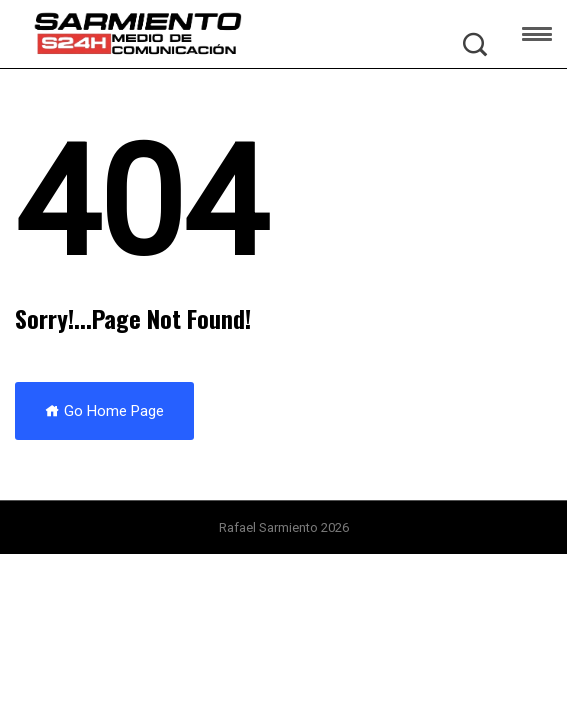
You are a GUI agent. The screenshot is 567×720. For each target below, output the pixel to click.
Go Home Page (104, 411)
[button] (537, 37)
